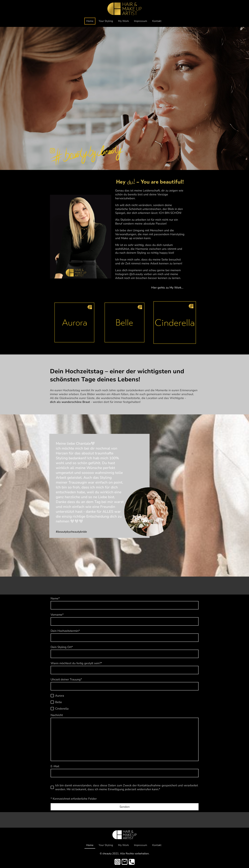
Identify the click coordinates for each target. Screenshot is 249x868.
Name (55, 598)
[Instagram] (117, 862)
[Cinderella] (52, 709)
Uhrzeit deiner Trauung (66, 679)
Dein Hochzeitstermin (65, 631)
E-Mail (55, 766)
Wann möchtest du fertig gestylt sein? (76, 663)
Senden (125, 807)
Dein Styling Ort (62, 647)
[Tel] (132, 862)
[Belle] (52, 702)
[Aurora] (52, 696)
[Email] (125, 862)
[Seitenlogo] (124, 9)
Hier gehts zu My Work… (167, 288)
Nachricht (57, 715)
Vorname (57, 615)
